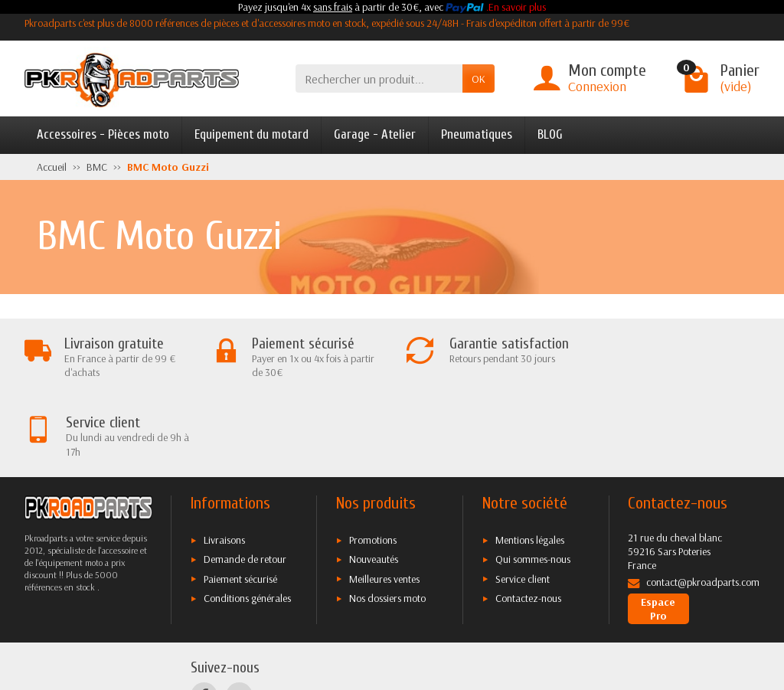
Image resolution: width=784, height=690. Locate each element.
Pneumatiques (477, 134)
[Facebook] (204, 616)
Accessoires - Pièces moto (103, 134)
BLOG (550, 134)
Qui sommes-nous (533, 480)
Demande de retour (245, 480)
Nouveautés (374, 480)
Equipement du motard (252, 134)
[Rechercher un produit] (379, 78)
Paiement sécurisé (240, 499)
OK (479, 79)
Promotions (373, 460)
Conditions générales (247, 519)
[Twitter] (239, 616)
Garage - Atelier (375, 134)
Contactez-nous (528, 519)
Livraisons (224, 460)
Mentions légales (530, 460)
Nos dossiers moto (387, 519)
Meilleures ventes (384, 499)
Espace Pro (658, 530)
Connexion (597, 86)
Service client (523, 499)
